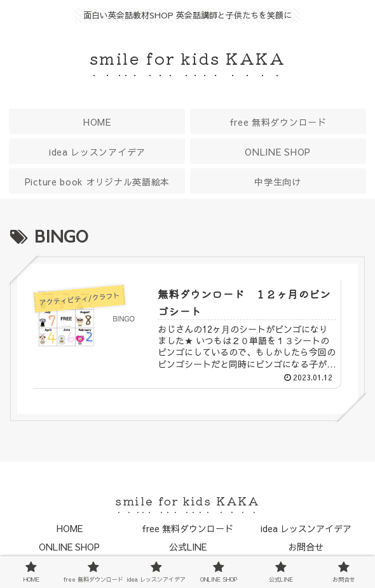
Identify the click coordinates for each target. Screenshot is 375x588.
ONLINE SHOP (69, 547)
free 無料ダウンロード (187, 528)
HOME (70, 528)
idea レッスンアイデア (306, 528)
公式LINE (188, 547)
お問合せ (306, 547)
